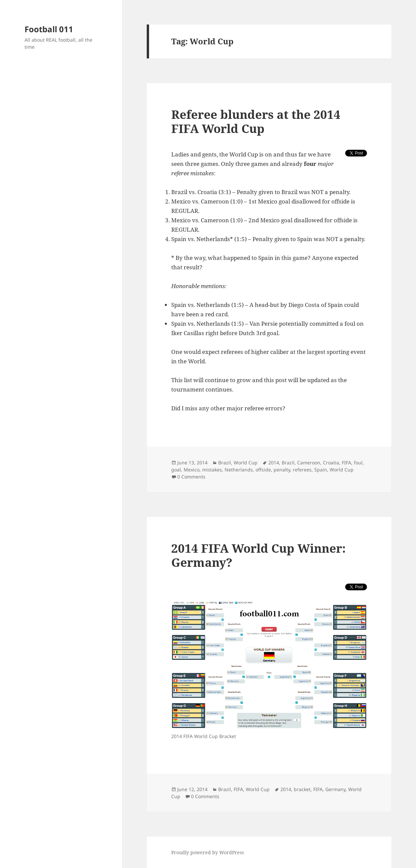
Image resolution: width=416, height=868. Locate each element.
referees (302, 470)
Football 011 (49, 29)
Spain (321, 470)
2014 (274, 463)
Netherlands (239, 470)
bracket (302, 789)
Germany (335, 789)
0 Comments (191, 477)
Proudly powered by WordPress (207, 852)
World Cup (246, 463)
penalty (282, 470)
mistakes (212, 470)
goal (176, 470)
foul (358, 463)
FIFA (346, 463)
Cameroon (309, 463)
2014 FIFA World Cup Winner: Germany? (259, 555)
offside (263, 470)
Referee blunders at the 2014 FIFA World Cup (256, 121)
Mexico (192, 470)
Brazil (225, 463)
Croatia (331, 463)
